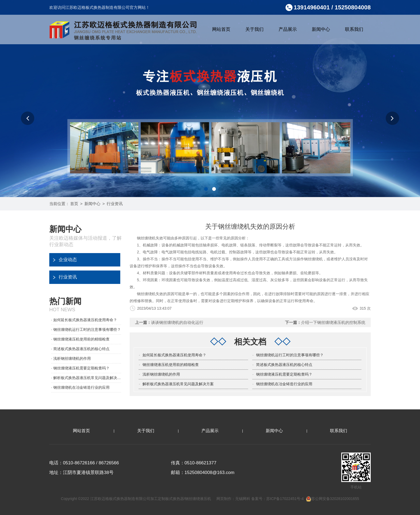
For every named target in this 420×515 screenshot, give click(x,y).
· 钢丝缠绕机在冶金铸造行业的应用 (80, 387)
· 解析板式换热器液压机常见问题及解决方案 (86, 378)
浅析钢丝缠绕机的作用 (161, 374)
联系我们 (354, 29)
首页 (74, 204)
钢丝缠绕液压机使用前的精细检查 (171, 365)
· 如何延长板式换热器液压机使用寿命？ (84, 320)
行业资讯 (115, 204)
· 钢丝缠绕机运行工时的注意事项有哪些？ (86, 329)
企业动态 (68, 260)
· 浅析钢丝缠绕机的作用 (71, 358)
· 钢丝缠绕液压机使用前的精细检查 (80, 339)
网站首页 (221, 29)
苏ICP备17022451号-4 (285, 499)
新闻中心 (321, 29)
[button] (28, 118)
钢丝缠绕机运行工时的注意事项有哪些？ (290, 355)
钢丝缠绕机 (313, 259)
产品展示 (288, 29)
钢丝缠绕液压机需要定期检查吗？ (284, 374)
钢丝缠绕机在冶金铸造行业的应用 (284, 384)
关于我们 (254, 29)
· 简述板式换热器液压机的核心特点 (80, 349)
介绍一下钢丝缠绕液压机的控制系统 (333, 322)
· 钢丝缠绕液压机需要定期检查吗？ (80, 368)
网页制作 (224, 499)
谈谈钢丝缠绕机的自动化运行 (177, 322)
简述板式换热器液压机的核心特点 (284, 365)
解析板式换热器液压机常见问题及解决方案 (178, 384)
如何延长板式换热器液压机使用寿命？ (174, 355)
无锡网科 (243, 499)
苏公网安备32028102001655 (333, 499)
